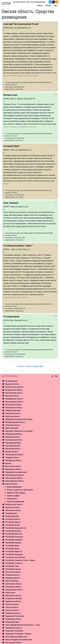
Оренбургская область (14, 504)
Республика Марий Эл (14, 551)
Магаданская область (14, 460)
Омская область (11, 484)
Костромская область (14, 440)
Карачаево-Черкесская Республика (19, 431)
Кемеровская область (14, 434)
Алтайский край (11, 381)
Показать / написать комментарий (30, 366)
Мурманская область (13, 469)
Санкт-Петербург (12, 581)
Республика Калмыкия (14, 540)
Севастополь (10, 593)
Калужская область (13, 425)
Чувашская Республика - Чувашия (18, 634)
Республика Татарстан (14, 563)
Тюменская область (13, 613)
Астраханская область (14, 390)
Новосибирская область (15, 481)
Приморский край (12, 516)
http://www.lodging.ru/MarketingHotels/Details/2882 (37, 233)
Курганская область (13, 449)
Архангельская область (14, 387)
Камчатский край (12, 428)
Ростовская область (13, 572)
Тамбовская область (13, 601)
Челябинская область (14, 628)
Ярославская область (14, 643)
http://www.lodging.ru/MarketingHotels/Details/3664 (37, 350)
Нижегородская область (15, 475)
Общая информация (14, 487)
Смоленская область (13, 596)
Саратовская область (13, 584)
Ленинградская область (14, 455)
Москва (8, 463)
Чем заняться (12, 499)
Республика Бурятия (13, 531)
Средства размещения (15, 502)
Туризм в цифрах (13, 496)
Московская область (13, 466)
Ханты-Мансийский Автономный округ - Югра (23, 625)
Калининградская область (15, 422)
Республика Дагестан (14, 534)
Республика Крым (12, 549)
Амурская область (12, 384)
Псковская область (13, 519)
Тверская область (12, 604)
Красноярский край (13, 446)
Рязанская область (13, 575)
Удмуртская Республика (15, 616)
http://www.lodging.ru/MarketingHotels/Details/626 (36, 190)
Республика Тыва (12, 566)
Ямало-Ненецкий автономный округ (19, 640)
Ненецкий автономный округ (16, 472)
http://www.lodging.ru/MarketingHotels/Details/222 (36, 82)
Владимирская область (14, 399)
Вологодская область (14, 405)
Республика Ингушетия (14, 537)
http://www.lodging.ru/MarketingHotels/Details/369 (36, 134)
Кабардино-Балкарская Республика (19, 419)
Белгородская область (14, 393)
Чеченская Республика (14, 631)
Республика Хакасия (13, 569)
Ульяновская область (13, 619)
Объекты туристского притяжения (20, 490)
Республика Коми (12, 546)
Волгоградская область (14, 402)
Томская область (12, 607)
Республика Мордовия (14, 554)
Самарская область (13, 578)
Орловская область (13, 507)
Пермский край (11, 513)
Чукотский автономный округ (16, 637)
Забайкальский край (13, 410)
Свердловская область (14, 590)
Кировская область (13, 437)
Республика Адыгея (13, 522)
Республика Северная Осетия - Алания (20, 560)
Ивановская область (13, 413)
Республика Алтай (12, 525)
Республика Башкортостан (16, 528)
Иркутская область (13, 416)
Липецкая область (12, 457)
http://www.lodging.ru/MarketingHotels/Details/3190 (37, 304)
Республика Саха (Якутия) (15, 557)
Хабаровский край (12, 622)
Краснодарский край (13, 443)
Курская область (12, 452)
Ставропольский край (13, 598)
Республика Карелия (13, 543)
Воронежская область (14, 408)
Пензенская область (13, 510)
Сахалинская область (13, 587)
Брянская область (12, 396)
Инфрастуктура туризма (16, 493)
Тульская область (12, 610)
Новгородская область (14, 478)
